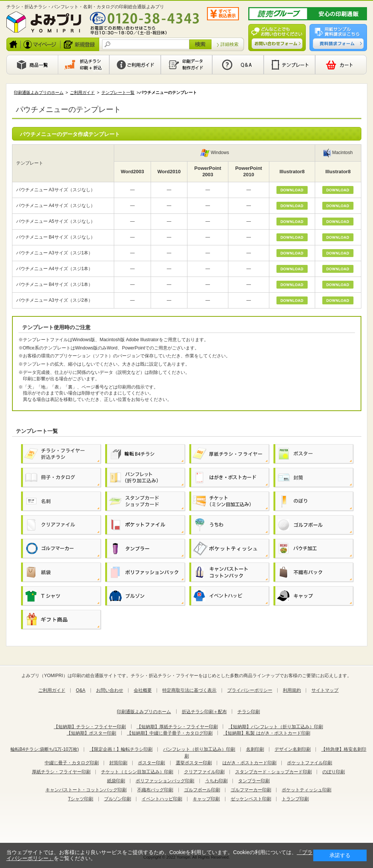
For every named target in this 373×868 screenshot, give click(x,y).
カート (341, 65)
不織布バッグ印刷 (155, 790)
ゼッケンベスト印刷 (251, 799)
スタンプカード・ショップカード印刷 (273, 772)
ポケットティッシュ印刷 (307, 790)
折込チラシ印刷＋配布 (204, 712)
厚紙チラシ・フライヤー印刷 (61, 772)
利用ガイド (135, 65)
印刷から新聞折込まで (84, 65)
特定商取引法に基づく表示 (189, 690)
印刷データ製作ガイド (186, 65)
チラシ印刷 (249, 712)
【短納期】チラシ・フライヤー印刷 (90, 727)
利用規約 (292, 690)
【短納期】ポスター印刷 (91, 733)
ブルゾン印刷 (118, 799)
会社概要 (143, 690)
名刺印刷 (255, 749)
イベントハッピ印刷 (162, 799)
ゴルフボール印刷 (202, 790)
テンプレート (289, 65)
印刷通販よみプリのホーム (39, 92)
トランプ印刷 (295, 799)
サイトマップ (325, 690)
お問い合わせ (110, 690)
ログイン (41, 44)
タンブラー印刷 (254, 781)
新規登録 (80, 44)
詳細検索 (230, 44)
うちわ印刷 (216, 781)
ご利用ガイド (82, 92)
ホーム (14, 44)
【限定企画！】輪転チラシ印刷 (121, 749)
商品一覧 (32, 65)
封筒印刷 (118, 763)
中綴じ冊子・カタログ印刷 (72, 763)
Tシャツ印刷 (81, 799)
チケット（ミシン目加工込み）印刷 (137, 772)
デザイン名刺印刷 (293, 749)
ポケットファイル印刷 (310, 763)
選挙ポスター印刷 (194, 763)
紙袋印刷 (116, 781)
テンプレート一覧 (118, 92)
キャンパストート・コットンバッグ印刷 (86, 790)
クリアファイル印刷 (204, 772)
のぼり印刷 (334, 772)
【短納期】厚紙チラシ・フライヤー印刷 (177, 727)
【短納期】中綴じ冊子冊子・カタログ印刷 (170, 733)
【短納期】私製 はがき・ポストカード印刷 (267, 733)
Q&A (238, 65)
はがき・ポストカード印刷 (249, 763)
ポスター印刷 (151, 763)
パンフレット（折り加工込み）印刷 (199, 749)
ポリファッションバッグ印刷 (165, 781)
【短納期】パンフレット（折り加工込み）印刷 (276, 727)
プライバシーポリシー (250, 690)
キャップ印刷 (206, 799)
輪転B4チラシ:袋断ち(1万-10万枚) (45, 749)
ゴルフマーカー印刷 (251, 790)
